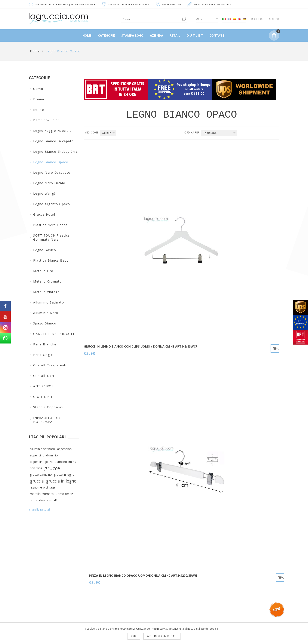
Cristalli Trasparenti (50, 365)
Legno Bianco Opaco (51, 162)
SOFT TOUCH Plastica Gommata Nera (52, 237)
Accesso (274, 19)
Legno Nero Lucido (49, 183)
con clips (36, 468)
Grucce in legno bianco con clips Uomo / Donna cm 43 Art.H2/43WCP (107, 214)
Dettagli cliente (151, 569)
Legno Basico (45, 250)
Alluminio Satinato (49, 302)
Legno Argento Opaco (52, 204)
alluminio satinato (42, 449)
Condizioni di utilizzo (112, 604)
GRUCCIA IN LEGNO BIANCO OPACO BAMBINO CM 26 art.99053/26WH (174, 406)
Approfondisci (162, 636)
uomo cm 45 (65, 494)
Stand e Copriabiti (48, 407)
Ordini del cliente (153, 590)
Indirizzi (146, 580)
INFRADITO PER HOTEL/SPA (47, 420)
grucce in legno (64, 474)
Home (35, 51)
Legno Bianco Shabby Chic (55, 152)
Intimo (39, 110)
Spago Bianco (45, 323)
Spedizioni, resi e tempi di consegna (110, 582)
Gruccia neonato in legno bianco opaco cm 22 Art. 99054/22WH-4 (107, 310)
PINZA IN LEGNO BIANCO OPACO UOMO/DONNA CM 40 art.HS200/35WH (174, 214)
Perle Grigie (43, 355)
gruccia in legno (61, 481)
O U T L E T (43, 397)
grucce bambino (41, 474)
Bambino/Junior (46, 120)
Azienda (102, 614)
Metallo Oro (43, 271)
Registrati (258, 19)
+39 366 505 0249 (172, 4)
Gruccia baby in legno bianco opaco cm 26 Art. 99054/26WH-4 (174, 310)
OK (134, 636)
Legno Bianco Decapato (53, 141)
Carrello (145, 600)
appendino (64, 449)
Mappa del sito (194, 580)
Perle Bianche (45, 344)
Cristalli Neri (44, 376)
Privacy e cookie (109, 594)
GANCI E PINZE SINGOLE (54, 334)
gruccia (37, 481)
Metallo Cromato (47, 281)
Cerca (187, 590)
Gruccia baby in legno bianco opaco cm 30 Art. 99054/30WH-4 (241, 310)
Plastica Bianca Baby (51, 260)
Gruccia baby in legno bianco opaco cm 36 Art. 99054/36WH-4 (107, 406)
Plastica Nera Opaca (50, 225)
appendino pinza (41, 462)
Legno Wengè (45, 193)
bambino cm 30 (65, 462)
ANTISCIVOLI (44, 386)
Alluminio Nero (46, 313)
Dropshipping (106, 569)
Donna (39, 99)
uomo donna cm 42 (44, 500)
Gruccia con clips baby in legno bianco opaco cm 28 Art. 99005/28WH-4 (242, 214)
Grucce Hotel (44, 214)
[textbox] (151, 19)
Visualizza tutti (39, 510)
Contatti (189, 569)
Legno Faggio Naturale (53, 131)
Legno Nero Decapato (52, 172)
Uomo (38, 89)
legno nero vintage (43, 487)
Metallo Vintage (46, 292)
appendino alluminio (44, 455)
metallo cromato (42, 494)
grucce (52, 468)
